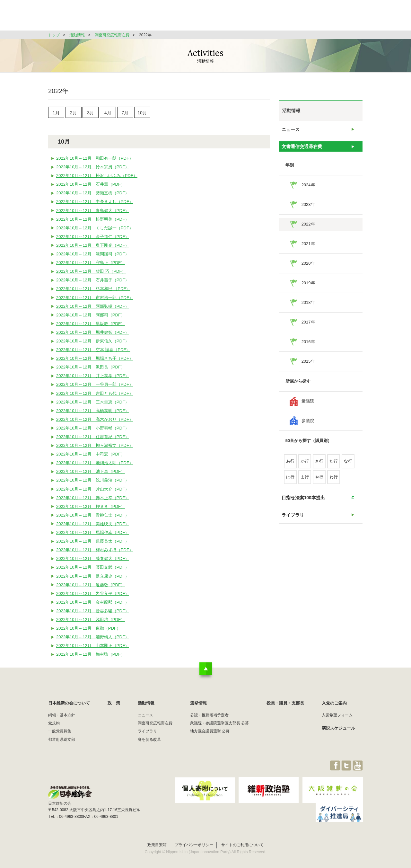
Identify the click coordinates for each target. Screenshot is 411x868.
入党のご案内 (334, 706)
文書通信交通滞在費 (301, 150)
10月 (142, 114)
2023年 (308, 210)
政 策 (195, 18)
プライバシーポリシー (194, 842)
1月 (56, 114)
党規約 (54, 726)
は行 (290, 482)
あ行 (290, 466)
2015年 (308, 366)
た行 (334, 466)
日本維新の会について (152, 18)
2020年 (308, 268)
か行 (305, 466)
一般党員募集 (60, 734)
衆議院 (308, 406)
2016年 (308, 347)
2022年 (308, 229)
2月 (74, 114)
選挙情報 (259, 18)
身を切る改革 (149, 742)
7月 (125, 114)
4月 (108, 114)
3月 (91, 114)
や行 (319, 482)
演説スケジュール (338, 731)
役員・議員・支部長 (302, 18)
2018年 (308, 308)
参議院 (308, 426)
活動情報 (226, 18)
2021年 (308, 249)
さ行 (319, 466)
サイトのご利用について (242, 842)
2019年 (308, 288)
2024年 (308, 190)
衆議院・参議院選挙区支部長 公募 (219, 726)
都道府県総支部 (62, 742)
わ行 (334, 482)
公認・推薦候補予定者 (209, 717)
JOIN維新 (346, 18)
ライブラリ (293, 523)
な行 (348, 466)
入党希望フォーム (337, 717)
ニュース (291, 131)
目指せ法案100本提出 (302, 504)
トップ (54, 35)
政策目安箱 (157, 842)
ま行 (305, 482)
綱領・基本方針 (62, 717)
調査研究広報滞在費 (112, 35)
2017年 (308, 327)
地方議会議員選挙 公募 (210, 734)
